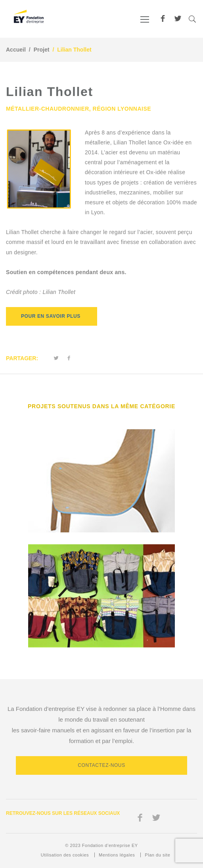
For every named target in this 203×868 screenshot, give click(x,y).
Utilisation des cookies (65, 855)
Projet (42, 50)
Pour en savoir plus (52, 316)
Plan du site (157, 855)
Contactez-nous (101, 765)
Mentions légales (117, 855)
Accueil (16, 50)
